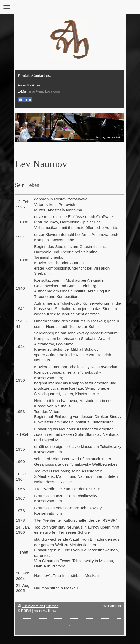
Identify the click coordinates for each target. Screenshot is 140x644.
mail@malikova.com (44, 91)
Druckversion (31, 606)
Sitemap (52, 606)
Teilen (25, 100)
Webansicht (112, 606)
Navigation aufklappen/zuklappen (70, 7)
